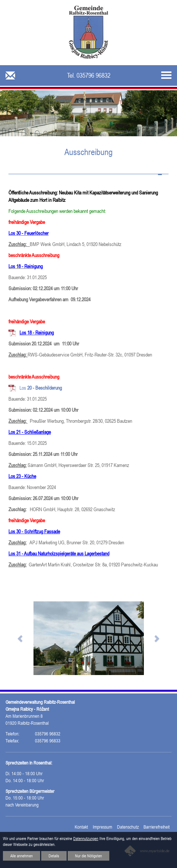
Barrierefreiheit (157, 827)
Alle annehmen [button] (22, 856)
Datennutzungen (86, 839)
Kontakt (81, 827)
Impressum (102, 827)
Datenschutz (128, 827)
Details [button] (54, 856)
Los (41, 388)
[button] (20, 638)
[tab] (88, 170)
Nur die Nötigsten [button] (88, 856)
